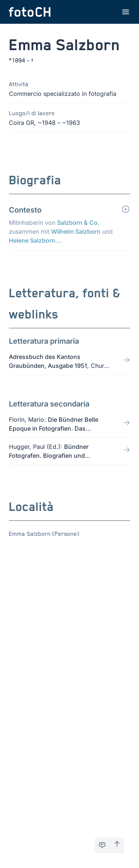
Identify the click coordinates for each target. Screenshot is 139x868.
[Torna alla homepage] (30, 12)
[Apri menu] (126, 12)
